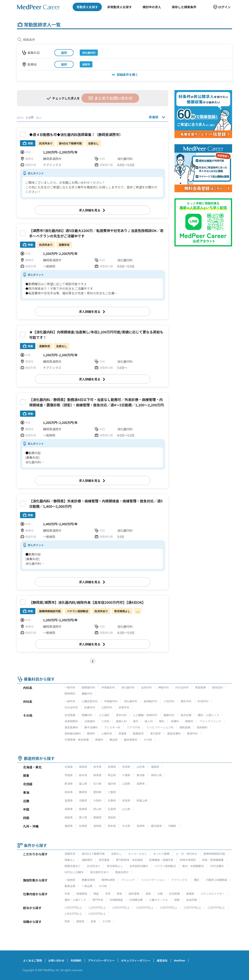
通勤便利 (87, 860)
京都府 (83, 800)
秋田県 (126, 767)
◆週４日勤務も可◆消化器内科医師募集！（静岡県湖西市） (76, 134)
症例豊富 (104, 860)
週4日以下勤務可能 (93, 854)
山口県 (126, 809)
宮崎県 (141, 826)
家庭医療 (200, 687)
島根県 (83, 809)
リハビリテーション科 (160, 727)
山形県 (141, 767)
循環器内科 (88, 687)
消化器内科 (128, 687)
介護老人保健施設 (216, 880)
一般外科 (70, 701)
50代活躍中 (217, 866)
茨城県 (69, 775)
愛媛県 (97, 817)
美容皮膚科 (174, 733)
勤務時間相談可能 (214, 854)
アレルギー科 (112, 727)
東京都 (141, 775)
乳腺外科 (90, 707)
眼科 (162, 721)
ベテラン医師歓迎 (165, 866)
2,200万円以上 (216, 907)
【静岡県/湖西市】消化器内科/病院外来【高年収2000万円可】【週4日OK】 (87, 602)
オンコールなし (138, 854)
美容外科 (192, 733)
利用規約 (76, 960)
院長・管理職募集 (213, 860)
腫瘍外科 (169, 715)
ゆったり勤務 (161, 854)
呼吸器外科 (111, 701)
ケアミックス (180, 880)
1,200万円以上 (97, 907)
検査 (96, 894)
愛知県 (97, 792)
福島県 (155, 767)
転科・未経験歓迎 (193, 866)
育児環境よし (115, 866)
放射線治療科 (73, 733)
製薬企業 (70, 886)
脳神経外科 (150, 701)
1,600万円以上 (145, 907)
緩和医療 (185, 727)
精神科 (91, 733)
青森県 (83, 767)
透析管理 (134, 894)
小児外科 (169, 701)
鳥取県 (69, 809)
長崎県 (97, 826)
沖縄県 (172, 826)
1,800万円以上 (169, 907)
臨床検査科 (131, 740)
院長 (67, 921)
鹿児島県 (156, 826)
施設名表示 (122, 872)
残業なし (70, 860)
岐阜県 (69, 792)
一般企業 (87, 886)
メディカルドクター (212, 894)
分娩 (160, 894)
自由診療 (191, 900)
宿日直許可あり (100, 872)
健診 (197, 880)
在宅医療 (70, 715)
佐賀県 (83, 826)
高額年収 (70, 854)
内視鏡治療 (136, 900)
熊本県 (112, 826)
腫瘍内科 (87, 693)
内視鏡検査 (116, 900)
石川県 (97, 784)
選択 (64, 53)
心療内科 (107, 733)
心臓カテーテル (159, 900)
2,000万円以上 (192, 907)
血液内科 (146, 687)
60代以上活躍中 (74, 872)
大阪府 (97, 800)
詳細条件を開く (124, 74)
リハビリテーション (153, 880)
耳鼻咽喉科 (71, 721)
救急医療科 (71, 727)
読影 (120, 894)
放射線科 (202, 727)
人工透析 (104, 715)
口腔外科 (107, 707)
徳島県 (69, 817)
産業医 (123, 733)
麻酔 (177, 900)
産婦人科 (121, 721)
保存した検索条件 (184, 7)
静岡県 (83, 792)
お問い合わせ (56, 960)
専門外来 (98, 900)
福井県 (112, 784)
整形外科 (186, 701)
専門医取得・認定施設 (129, 860)
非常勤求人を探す (120, 7)
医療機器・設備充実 (161, 860)
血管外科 (124, 707)
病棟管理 (82, 894)
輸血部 (114, 740)
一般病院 (70, 880)
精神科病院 (108, 880)
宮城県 (112, 767)
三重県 (112, 792)
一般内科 (70, 687)
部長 (93, 921)
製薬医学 (138, 733)
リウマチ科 (133, 727)
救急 (148, 894)
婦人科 (149, 721)
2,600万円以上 (97, 914)
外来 (67, 894)
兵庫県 (112, 800)
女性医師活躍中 (139, 866)
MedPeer (180, 960)
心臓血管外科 (90, 701)
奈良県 (126, 800)
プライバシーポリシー (101, 960)
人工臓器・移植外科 (145, 715)
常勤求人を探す (87, 7)
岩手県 (97, 767)
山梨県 (126, 784)
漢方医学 (155, 733)
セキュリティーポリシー (136, 960)
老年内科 (121, 715)
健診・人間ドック (208, 715)
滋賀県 (69, 800)
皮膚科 (175, 721)
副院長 (80, 921)
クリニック (128, 880)
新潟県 (69, 784)
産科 (136, 721)
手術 (108, 894)
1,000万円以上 (73, 907)
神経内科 (164, 687)
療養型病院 (88, 880)
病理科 (99, 740)
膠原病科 (70, 693)
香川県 (83, 817)
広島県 (112, 809)
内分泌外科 (71, 707)
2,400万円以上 (73, 914)
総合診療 (186, 715)
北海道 (69, 767)
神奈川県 (156, 775)
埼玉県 (112, 775)
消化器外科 (131, 701)
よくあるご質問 (32, 960)
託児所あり (94, 866)
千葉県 (126, 775)
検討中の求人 (152, 7)
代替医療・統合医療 (77, 740)
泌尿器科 (90, 721)
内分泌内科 (182, 687)
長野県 (141, 784)
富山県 (83, 784)
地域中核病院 (188, 860)
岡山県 (97, 809)
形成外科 (203, 701)
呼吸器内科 (108, 687)
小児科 (105, 721)
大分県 (126, 826)
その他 (148, 740)
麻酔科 (189, 721)
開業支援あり (73, 866)
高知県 (112, 817)
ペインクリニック (210, 721)
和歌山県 (142, 800)
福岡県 (69, 826)
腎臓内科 (87, 715)
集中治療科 (91, 727)
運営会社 (162, 960)
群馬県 (97, 775)
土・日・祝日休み (187, 854)
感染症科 (217, 687)
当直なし (116, 854)
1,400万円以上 (121, 907)
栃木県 (83, 775)
